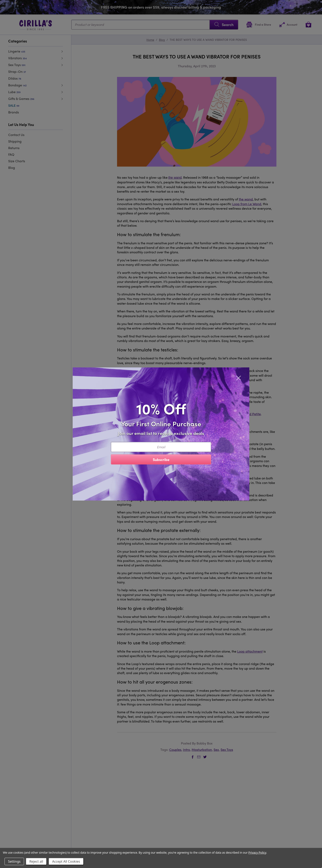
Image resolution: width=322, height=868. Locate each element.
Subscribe (161, 459)
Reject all (36, 861)
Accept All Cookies (66, 861)
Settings (14, 861)
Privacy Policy (257, 853)
